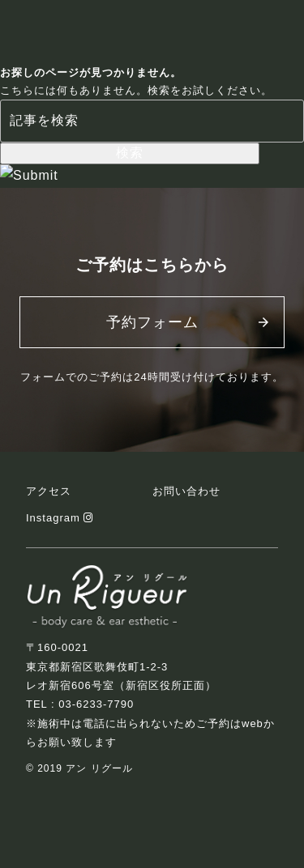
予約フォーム (152, 322)
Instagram (60, 518)
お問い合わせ (186, 491)
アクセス (49, 491)
